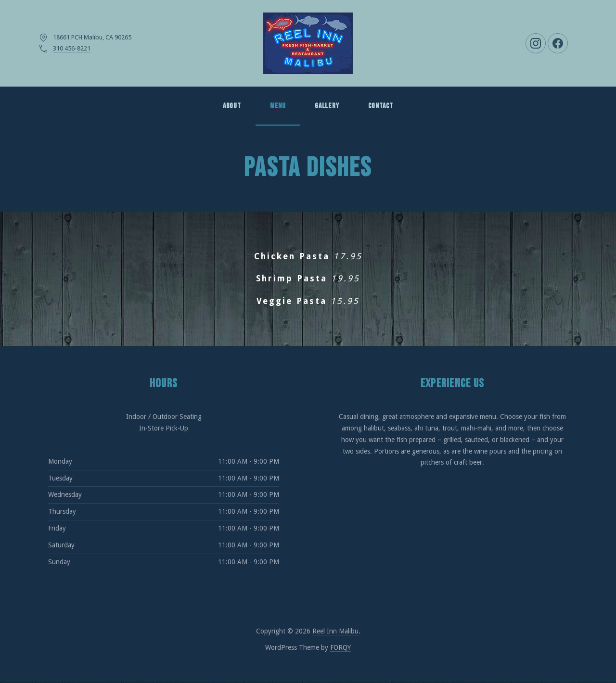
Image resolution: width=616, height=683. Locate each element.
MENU (278, 106)
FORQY (340, 647)
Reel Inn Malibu (335, 631)
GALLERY (327, 106)
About (232, 106)
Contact (381, 106)
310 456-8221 (72, 48)
